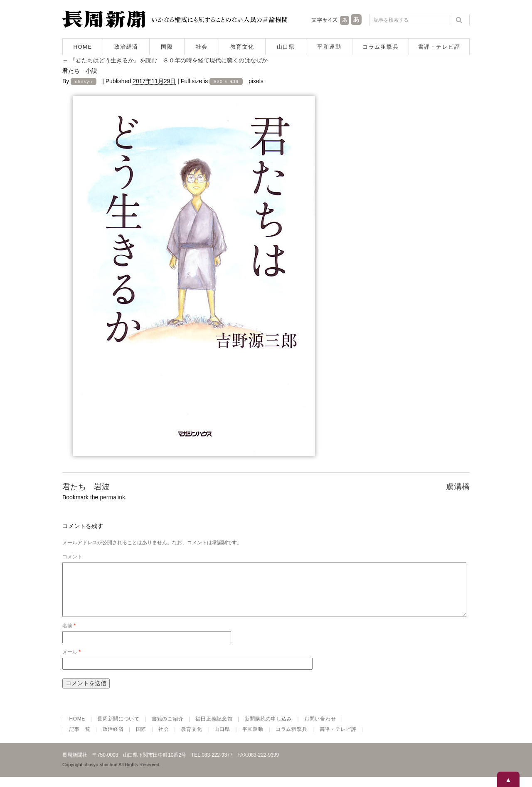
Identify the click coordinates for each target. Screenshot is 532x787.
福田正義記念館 (214, 729)
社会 (202, 47)
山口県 (286, 47)
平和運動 (329, 47)
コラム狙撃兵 (381, 47)
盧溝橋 (458, 487)
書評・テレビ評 (439, 47)
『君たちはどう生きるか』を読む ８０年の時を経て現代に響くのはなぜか (165, 60)
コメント (72, 557)
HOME (83, 47)
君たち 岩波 (86, 487)
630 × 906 (226, 81)
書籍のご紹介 (167, 729)
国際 (167, 47)
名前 (69, 636)
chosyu (84, 81)
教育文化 (242, 47)
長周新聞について (118, 729)
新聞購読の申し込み (268, 729)
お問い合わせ (320, 729)
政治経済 (126, 47)
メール (71, 662)
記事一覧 (80, 739)
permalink (112, 497)
